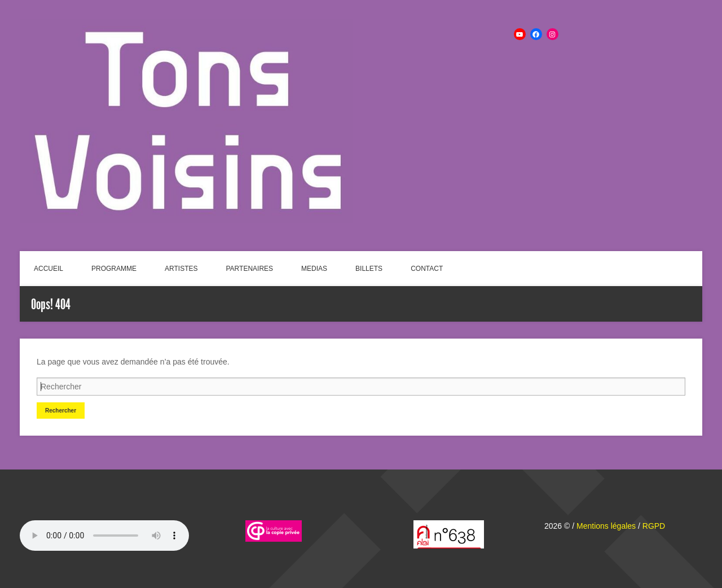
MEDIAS (314, 269)
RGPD (654, 526)
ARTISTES (181, 269)
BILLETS (369, 269)
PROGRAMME (114, 269)
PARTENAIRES (250, 269)
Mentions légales (606, 526)
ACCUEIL (49, 269)
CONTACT (427, 269)
